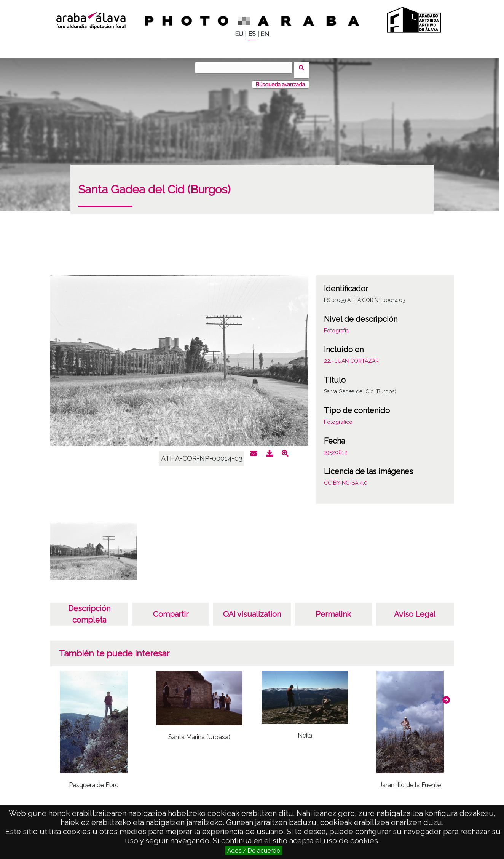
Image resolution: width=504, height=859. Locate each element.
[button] (446, 695)
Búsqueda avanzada (280, 80)
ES (252, 34)
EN (265, 34)
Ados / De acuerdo (254, 851)
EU (239, 34)
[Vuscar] (246, 68)
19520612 (336, 447)
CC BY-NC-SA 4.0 (346, 478)
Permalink (333, 609)
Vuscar (304, 67)
